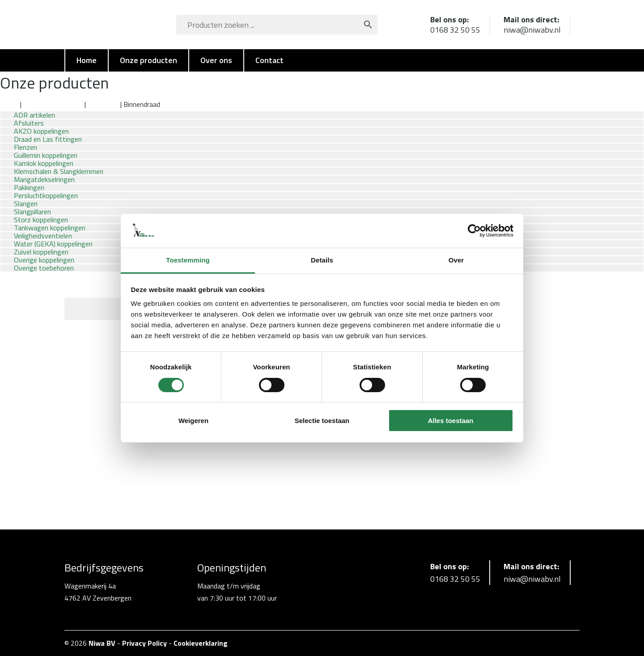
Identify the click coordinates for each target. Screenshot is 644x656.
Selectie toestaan (322, 421)
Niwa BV (102, 643)
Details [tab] (322, 260)
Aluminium (103, 104)
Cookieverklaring (201, 643)
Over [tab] (456, 260)
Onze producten (148, 60)
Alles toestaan (451, 421)
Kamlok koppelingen (53, 104)
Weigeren (193, 421)
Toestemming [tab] (188, 260)
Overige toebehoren (44, 268)
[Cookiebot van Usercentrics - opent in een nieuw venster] (474, 231)
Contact (269, 60)
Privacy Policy (144, 643)
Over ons (216, 60)
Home (87, 60)
